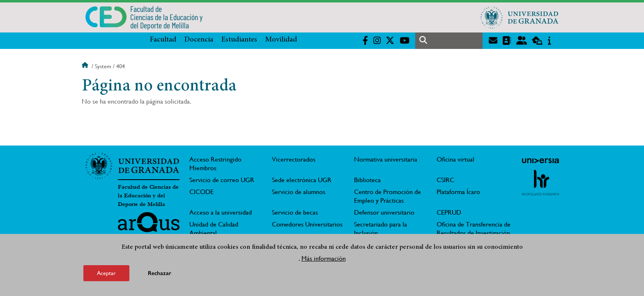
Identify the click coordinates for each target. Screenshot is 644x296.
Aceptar (106, 273)
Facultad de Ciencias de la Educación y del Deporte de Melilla (148, 196)
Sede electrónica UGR (302, 180)
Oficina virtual (455, 159)
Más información (324, 258)
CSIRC (445, 180)
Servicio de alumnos (299, 192)
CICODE (201, 192)
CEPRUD (449, 212)
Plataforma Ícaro (458, 192)
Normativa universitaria (386, 159)
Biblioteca (367, 180)
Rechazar (160, 273)
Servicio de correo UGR (222, 180)
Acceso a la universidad (221, 212)
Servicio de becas (295, 212)
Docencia (199, 40)
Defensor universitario (384, 212)
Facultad (163, 40)
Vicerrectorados (294, 159)
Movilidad (281, 40)
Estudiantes (239, 40)
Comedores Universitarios (307, 224)
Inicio (86, 66)
